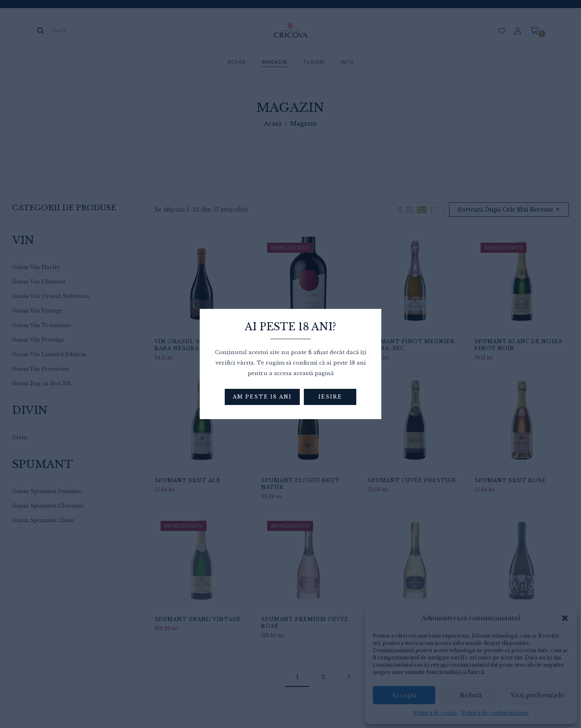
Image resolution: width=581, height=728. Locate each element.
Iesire (330, 397)
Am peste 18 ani (262, 397)
